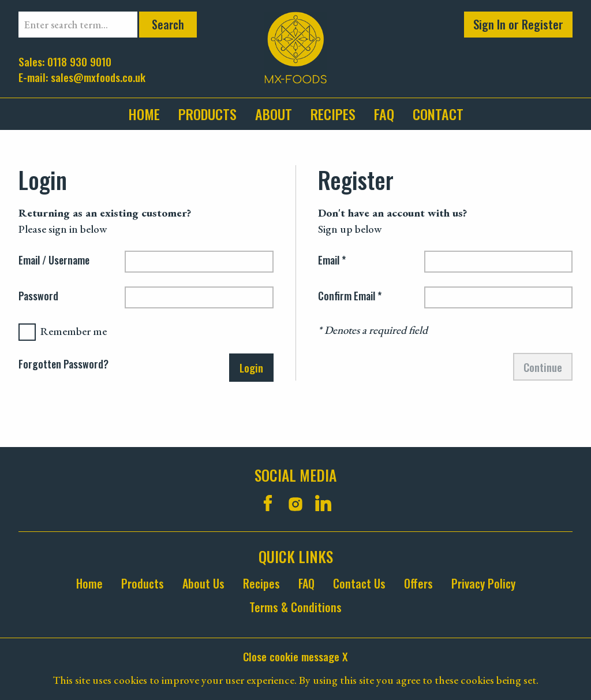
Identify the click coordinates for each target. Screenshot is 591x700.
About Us (203, 584)
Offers (418, 584)
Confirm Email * (350, 297)
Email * (332, 261)
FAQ (306, 584)
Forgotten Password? (63, 364)
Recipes (333, 114)
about (274, 114)
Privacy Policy (483, 584)
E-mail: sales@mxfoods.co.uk (82, 77)
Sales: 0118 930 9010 (65, 61)
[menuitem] (149, 114)
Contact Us (359, 584)
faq (384, 114)
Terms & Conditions (295, 607)
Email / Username (54, 261)
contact (438, 114)
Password (38, 297)
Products (207, 114)
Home (144, 114)
